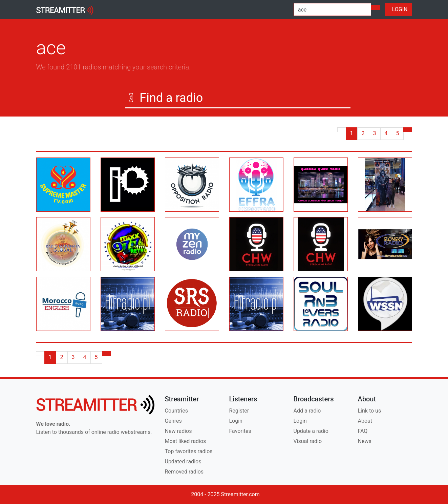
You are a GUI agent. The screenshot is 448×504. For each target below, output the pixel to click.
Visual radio (308, 441)
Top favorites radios (189, 451)
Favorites (240, 431)
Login (236, 421)
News (365, 441)
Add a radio (307, 411)
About (365, 421)
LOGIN (399, 9)
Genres (173, 421)
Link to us (370, 411)
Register (239, 411)
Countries (176, 411)
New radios (178, 431)
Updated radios (183, 461)
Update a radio (311, 431)
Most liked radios (186, 441)
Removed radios (184, 472)
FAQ (363, 431)
